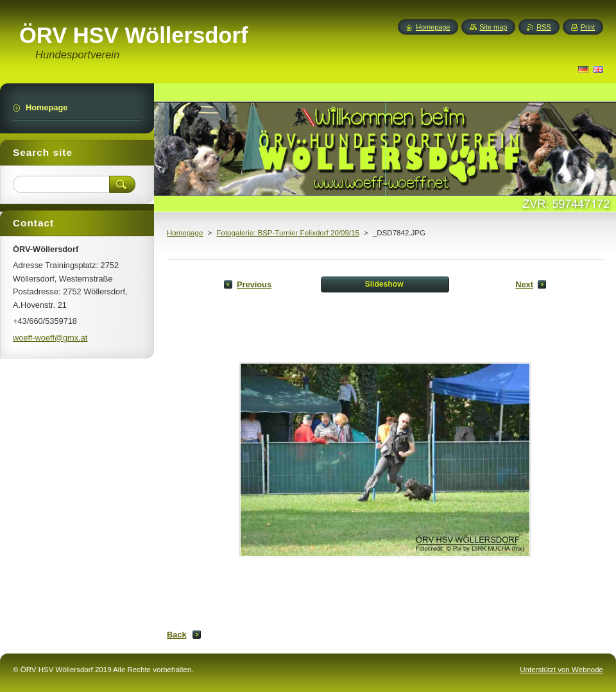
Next (524, 284)
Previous (254, 284)
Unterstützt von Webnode (561, 670)
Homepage (185, 233)
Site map (493, 27)
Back (177, 635)
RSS (543, 27)
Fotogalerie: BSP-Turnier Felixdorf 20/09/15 (287, 233)
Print (588, 27)
